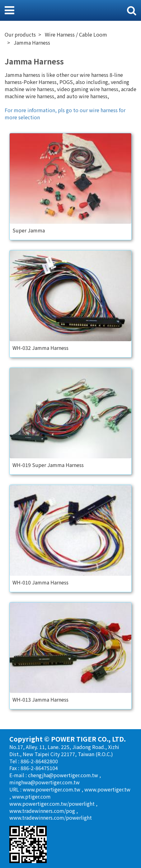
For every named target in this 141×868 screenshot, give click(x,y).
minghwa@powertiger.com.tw (45, 782)
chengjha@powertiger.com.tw (64, 775)
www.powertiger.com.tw (52, 789)
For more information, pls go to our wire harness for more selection (65, 114)
